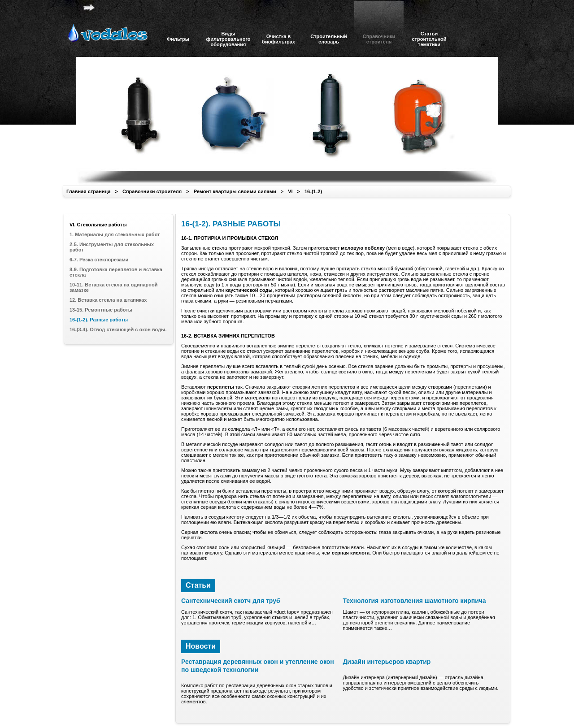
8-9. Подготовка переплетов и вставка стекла (116, 272)
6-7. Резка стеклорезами (99, 260)
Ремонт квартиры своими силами (235, 191)
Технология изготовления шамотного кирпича (414, 601)
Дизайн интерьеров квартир (387, 662)
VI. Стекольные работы (98, 225)
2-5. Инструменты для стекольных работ (112, 247)
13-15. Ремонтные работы (101, 310)
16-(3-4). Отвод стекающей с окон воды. (118, 329)
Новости (201, 646)
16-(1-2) (313, 191)
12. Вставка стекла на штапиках (108, 300)
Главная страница (89, 191)
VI (290, 191)
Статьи (198, 585)
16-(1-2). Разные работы (99, 320)
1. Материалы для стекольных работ (115, 234)
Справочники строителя (152, 191)
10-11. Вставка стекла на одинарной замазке (113, 287)
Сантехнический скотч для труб (231, 601)
